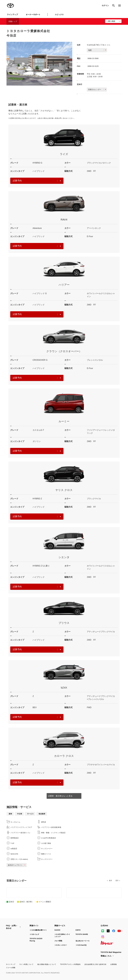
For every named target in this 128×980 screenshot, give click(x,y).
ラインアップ (12, 15)
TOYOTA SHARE (82, 934)
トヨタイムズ (34, 934)
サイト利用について (26, 964)
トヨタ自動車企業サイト (38, 930)
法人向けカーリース (83, 941)
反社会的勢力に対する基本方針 (95, 964)
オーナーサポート (33, 15)
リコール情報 (11, 968)
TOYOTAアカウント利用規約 (70, 964)
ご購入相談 (111, 21)
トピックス (59, 15)
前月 (110, 881)
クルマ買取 (58, 941)
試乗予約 (37, 181)
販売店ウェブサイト (17, 865)
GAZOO (57, 930)
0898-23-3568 (93, 58)
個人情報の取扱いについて (47, 964)
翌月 (117, 881)
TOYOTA (10, 6)
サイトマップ (11, 964)
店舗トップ (13, 21)
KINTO (78, 930)
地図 (97, 50)
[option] (39, 64)
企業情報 (113, 964)
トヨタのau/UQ (81, 945)
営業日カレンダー (97, 90)
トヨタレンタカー (61, 945)
